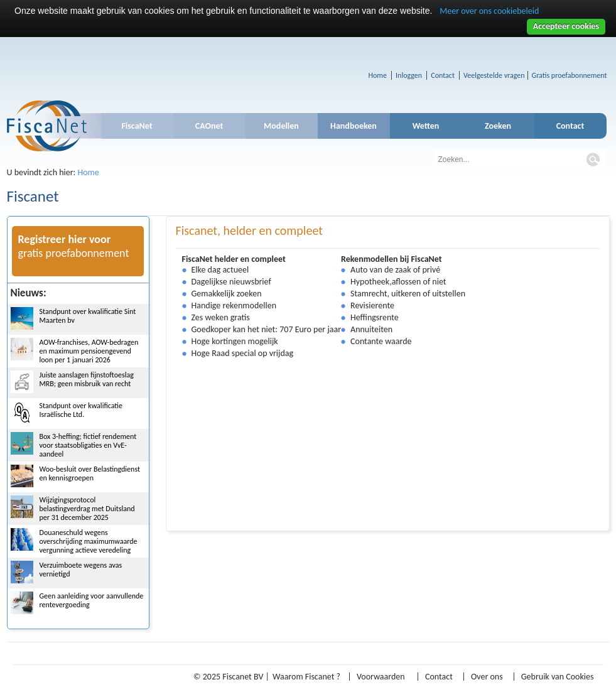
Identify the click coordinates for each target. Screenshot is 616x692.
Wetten (426, 126)
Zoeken (498, 126)
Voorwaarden (381, 677)
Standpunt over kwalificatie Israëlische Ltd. (81, 410)
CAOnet (209, 126)
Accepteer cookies (566, 26)
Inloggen (409, 75)
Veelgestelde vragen (494, 75)
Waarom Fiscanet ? (306, 677)
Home (378, 75)
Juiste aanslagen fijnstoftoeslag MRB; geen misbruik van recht (87, 379)
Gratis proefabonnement (570, 75)
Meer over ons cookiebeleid (489, 11)
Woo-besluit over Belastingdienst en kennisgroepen (90, 473)
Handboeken (354, 126)
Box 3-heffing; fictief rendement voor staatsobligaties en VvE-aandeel (88, 445)
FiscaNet (137, 126)
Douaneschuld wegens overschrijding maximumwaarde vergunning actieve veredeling (89, 541)
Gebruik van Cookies (558, 677)
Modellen (281, 126)
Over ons (487, 677)
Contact (443, 75)
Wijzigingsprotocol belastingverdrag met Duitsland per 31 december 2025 (87, 509)
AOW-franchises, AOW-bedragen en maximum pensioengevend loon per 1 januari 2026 (89, 351)
